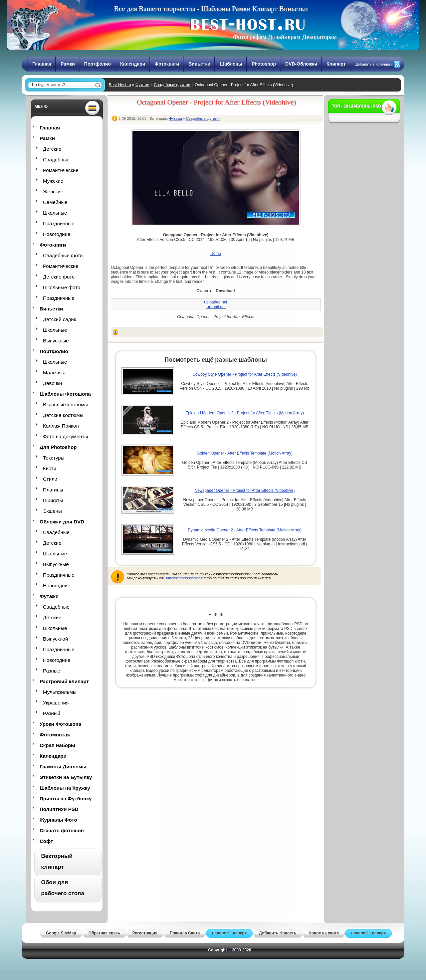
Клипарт (336, 64)
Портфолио (98, 64)
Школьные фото (62, 287)
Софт (46, 841)
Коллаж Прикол (61, 426)
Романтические (61, 170)
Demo (216, 254)
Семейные (55, 202)
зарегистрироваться (184, 578)
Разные (52, 671)
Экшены (52, 511)
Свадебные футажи (172, 85)
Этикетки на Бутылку (66, 777)
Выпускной (55, 639)
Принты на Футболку (66, 798)
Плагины (53, 490)
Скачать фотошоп (62, 830)
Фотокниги (167, 64)
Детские (52, 149)
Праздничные (59, 223)
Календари (133, 64)
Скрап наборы (57, 745)
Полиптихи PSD (59, 809)
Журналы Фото (58, 820)
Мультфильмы (60, 692)
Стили (50, 479)
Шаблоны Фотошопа (65, 394)
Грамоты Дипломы (63, 767)
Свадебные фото (63, 255)
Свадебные (56, 160)
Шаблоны (231, 64)
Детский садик (59, 319)
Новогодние (57, 234)
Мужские (53, 181)
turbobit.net (216, 307)
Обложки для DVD (62, 522)
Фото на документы (65, 436)
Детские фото (59, 277)
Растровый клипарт (64, 681)
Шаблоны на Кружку (65, 788)
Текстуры (54, 458)
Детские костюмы (63, 415)
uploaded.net (215, 302)
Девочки (52, 383)
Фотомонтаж (55, 735)
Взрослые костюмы (65, 404)
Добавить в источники (374, 64)
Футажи (142, 85)
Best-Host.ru (120, 85)
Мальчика (54, 373)
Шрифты (53, 500)
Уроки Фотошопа (60, 724)
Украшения (56, 703)
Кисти (50, 468)
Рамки (68, 64)
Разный (52, 713)
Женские (53, 192)
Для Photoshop (58, 447)
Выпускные (56, 341)
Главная (42, 64)
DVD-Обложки (301, 64)
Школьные (55, 213)
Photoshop (264, 64)
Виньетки (199, 64)
